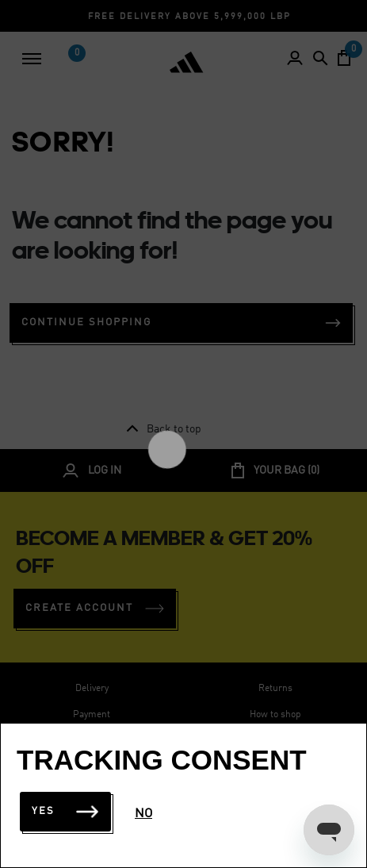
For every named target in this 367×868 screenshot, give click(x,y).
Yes (65, 811)
